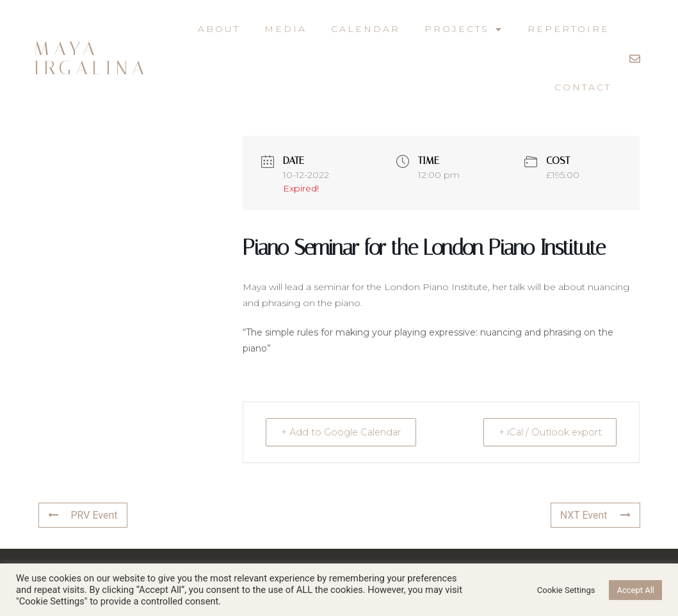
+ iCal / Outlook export (545, 432)
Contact (583, 87)
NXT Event (595, 515)
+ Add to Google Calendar (346, 432)
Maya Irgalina (91, 58)
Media (286, 29)
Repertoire (569, 29)
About (219, 29)
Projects (464, 29)
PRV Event (83, 515)
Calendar (366, 29)
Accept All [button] (635, 590)
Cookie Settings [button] (566, 590)
